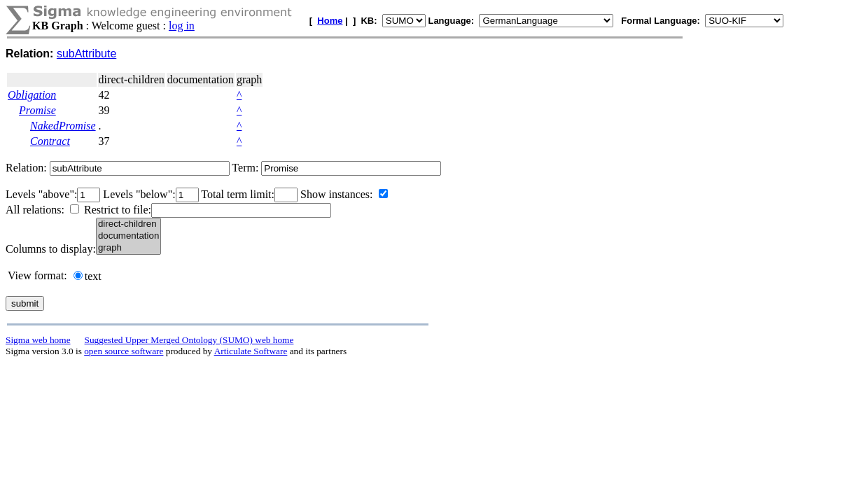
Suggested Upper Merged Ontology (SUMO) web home (189, 340)
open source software (124, 351)
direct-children (128, 224)
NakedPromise (63, 126)
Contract (50, 141)
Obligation (32, 95)
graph (128, 248)
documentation (128, 236)
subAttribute (86, 54)
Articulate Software (251, 351)
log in (182, 26)
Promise (37, 110)
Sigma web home (38, 340)
